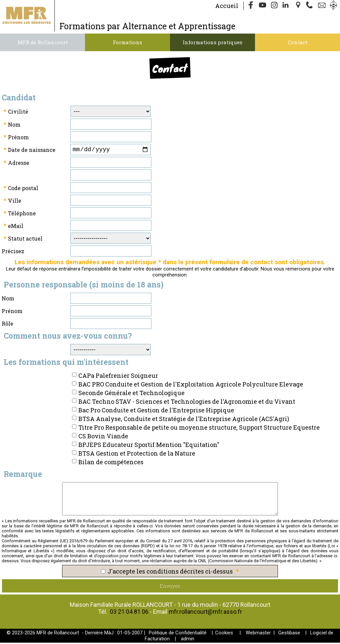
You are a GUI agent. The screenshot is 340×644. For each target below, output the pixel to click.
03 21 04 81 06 (129, 613)
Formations (127, 42)
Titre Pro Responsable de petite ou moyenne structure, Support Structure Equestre (199, 429)
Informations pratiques (212, 42)
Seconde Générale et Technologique (131, 394)
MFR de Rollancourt (43, 42)
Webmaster (258, 634)
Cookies (224, 634)
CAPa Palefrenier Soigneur (118, 377)
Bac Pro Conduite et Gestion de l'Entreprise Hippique (156, 411)
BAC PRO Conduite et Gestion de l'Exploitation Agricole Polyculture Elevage (191, 385)
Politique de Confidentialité (178, 634)
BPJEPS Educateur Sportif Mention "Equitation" (149, 446)
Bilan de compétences (111, 463)
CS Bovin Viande (103, 437)
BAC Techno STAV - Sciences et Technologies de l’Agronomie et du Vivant (187, 403)
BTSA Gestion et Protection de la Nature (137, 455)
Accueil (227, 6)
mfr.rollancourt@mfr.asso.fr (205, 613)
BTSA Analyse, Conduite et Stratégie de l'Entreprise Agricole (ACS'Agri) (184, 420)
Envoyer (170, 587)
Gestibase (289, 634)
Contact (298, 42)
